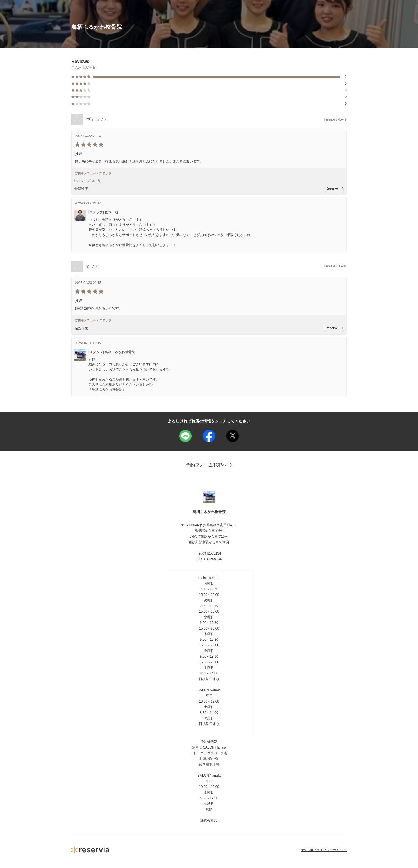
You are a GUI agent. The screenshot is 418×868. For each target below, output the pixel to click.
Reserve (334, 188)
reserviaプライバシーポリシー (324, 850)
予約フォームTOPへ (209, 465)
